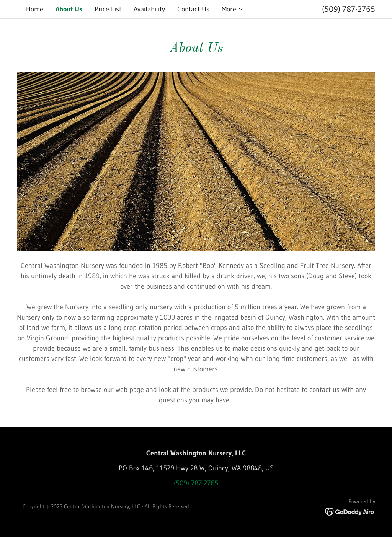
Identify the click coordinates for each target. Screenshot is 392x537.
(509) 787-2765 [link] (349, 9)
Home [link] (35, 9)
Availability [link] (149, 9)
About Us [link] (69, 9)
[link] (350, 511)
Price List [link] (108, 9)
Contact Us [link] (193, 9)
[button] (233, 9)
